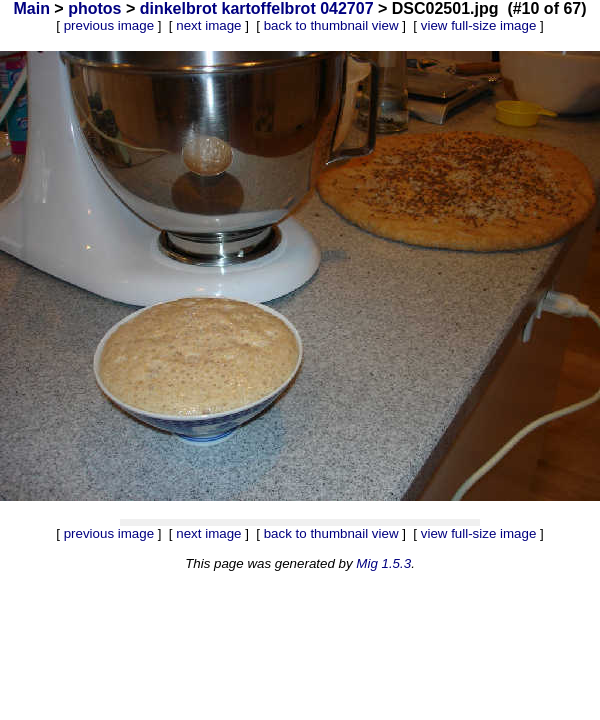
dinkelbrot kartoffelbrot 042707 (257, 8)
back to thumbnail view (331, 25)
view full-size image (479, 25)
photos (94, 8)
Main (31, 8)
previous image (109, 25)
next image (208, 25)
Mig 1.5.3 (383, 563)
